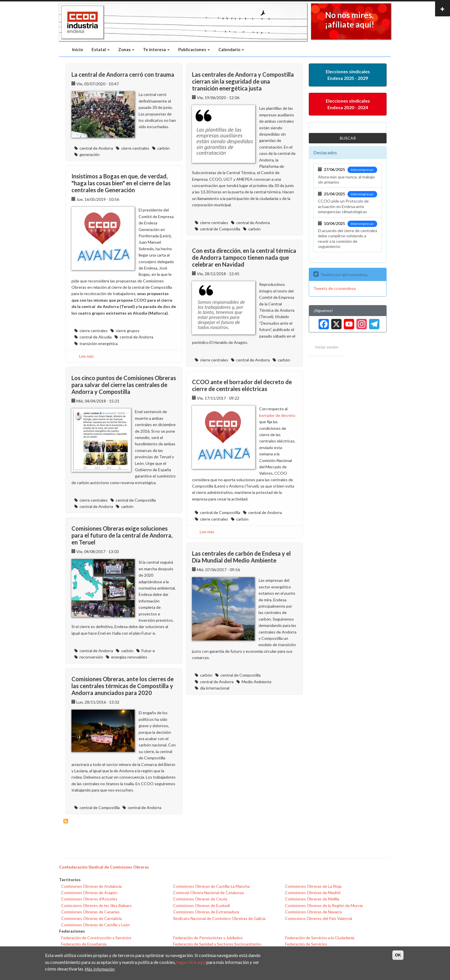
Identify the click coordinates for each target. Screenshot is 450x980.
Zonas (126, 49)
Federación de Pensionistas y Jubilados (208, 938)
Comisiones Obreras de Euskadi (201, 905)
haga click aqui (191, 962)
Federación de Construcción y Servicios (96, 938)
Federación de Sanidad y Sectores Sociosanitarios (217, 944)
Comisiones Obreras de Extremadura (206, 912)
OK (398, 956)
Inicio (77, 49)
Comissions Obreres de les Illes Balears (96, 905)
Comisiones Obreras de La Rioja (313, 886)
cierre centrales (135, 148)
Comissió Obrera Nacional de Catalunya (208, 893)
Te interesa (156, 49)
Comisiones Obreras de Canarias (90, 912)
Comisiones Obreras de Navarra (313, 912)
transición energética (99, 343)
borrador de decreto (277, 415)
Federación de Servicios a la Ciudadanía (320, 938)
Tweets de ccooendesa (334, 288)
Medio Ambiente (257, 682)
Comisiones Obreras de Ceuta (200, 899)
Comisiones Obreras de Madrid (313, 893)
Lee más (87, 356)
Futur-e (148, 651)
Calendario (231, 49)
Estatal (101, 49)
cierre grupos (128, 331)
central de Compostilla (220, 229)
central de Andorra (96, 148)
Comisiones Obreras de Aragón (89, 893)
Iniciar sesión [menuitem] (327, 347)
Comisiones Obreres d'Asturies (89, 899)
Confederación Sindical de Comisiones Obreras (104, 867)
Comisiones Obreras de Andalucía (91, 886)
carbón (163, 148)
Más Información (100, 969)
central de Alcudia (96, 337)
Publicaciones (194, 49)
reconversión (91, 657)
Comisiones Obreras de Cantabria (91, 918)
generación (90, 154)
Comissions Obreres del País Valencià (319, 918)
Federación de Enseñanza (84, 944)
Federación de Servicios (306, 944)
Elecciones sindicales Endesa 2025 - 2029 (348, 75)
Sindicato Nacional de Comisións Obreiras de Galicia (219, 918)
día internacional (215, 688)
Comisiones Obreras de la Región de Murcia (324, 905)
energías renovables (129, 657)
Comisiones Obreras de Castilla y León (96, 925)
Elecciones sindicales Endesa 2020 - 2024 (348, 104)
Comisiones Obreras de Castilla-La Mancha (211, 886)
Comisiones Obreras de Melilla (312, 899)
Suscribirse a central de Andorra (66, 821)
